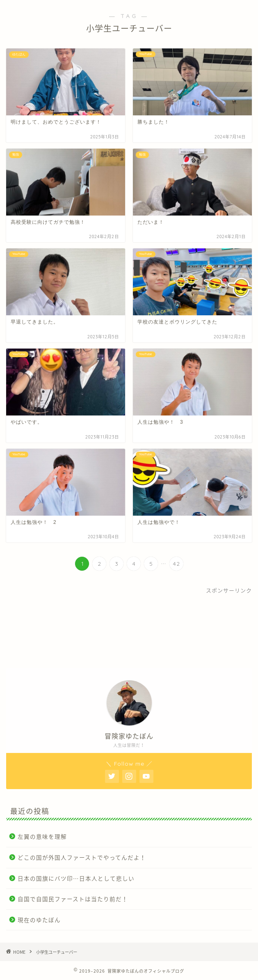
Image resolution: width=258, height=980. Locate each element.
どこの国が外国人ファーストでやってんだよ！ (82, 857)
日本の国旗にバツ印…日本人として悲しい (76, 878)
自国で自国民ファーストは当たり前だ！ (73, 899)
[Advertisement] (129, 628)
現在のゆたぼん (39, 920)
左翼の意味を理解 (42, 836)
